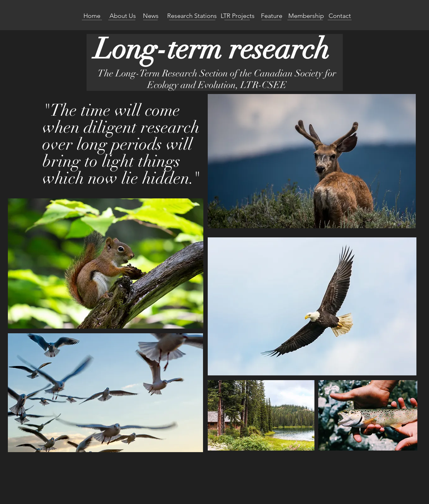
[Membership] (306, 16)
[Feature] (272, 16)
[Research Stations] (192, 16)
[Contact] (340, 16)
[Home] (92, 16)
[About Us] (123, 16)
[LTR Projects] (238, 16)
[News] (151, 16)
